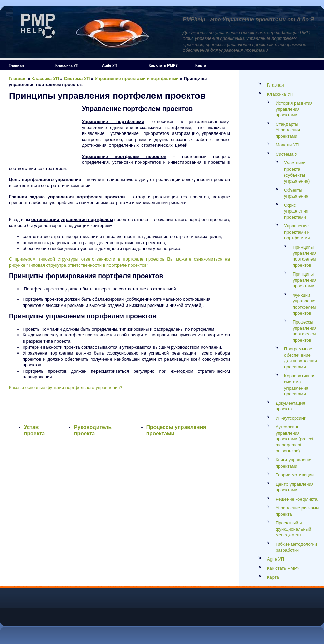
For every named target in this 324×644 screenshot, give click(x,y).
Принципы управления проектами (305, 280)
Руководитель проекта (93, 430)
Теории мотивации (295, 475)
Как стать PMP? (163, 65)
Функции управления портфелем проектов (305, 304)
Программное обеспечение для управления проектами (301, 358)
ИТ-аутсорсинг (291, 418)
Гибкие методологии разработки (296, 547)
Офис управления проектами (296, 211)
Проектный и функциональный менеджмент (293, 529)
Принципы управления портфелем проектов (305, 256)
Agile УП (110, 65)
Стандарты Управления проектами (288, 130)
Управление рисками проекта (297, 511)
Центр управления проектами (295, 487)
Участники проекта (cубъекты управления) (297, 172)
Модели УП (287, 145)
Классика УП (67, 65)
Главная (16, 65)
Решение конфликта (297, 499)
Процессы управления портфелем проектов (305, 331)
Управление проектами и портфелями (137, 78)
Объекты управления (296, 193)
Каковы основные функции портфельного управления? (66, 387)
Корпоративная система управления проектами (300, 385)
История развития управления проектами (294, 109)
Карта (201, 65)
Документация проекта (290, 406)
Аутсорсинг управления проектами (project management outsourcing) (294, 439)
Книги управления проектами (294, 463)
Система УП (77, 78)
